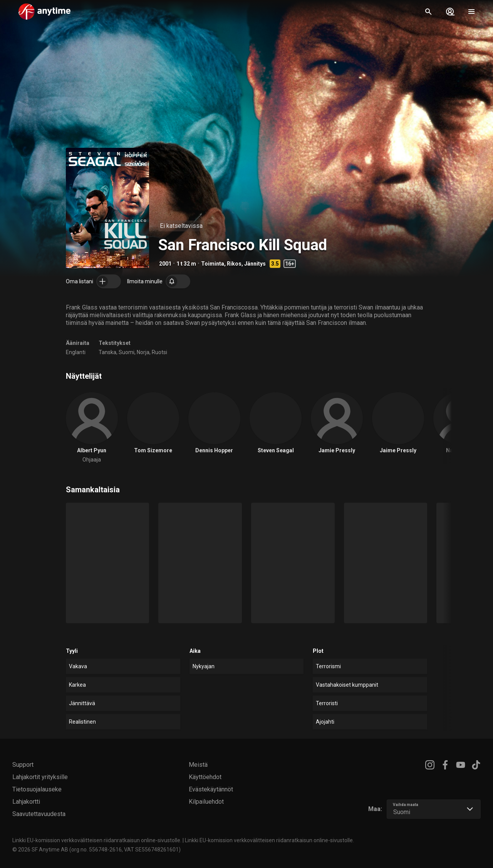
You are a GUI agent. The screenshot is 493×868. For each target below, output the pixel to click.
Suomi (127, 352)
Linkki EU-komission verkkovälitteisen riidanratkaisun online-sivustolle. (97, 840)
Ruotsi (159, 352)
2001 (165, 264)
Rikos (234, 264)
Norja (143, 352)
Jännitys (255, 264)
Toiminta (213, 264)
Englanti (76, 352)
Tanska (107, 352)
